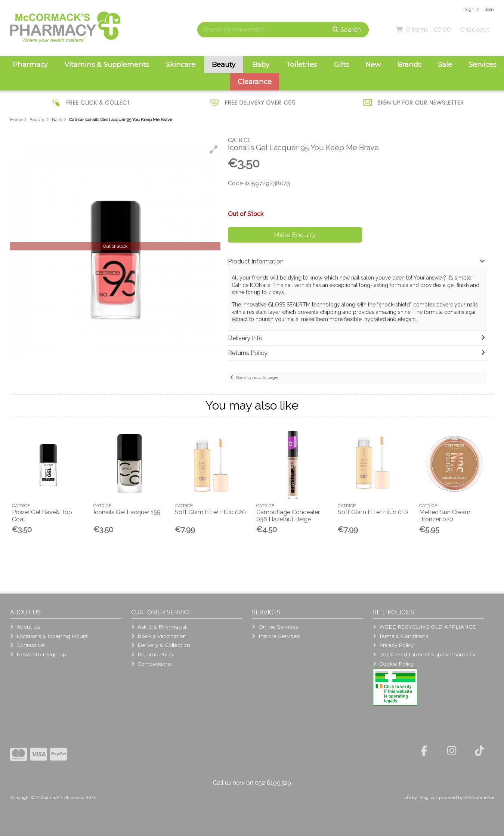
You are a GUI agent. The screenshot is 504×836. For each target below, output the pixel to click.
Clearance (255, 82)
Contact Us (27, 645)
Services (483, 64)
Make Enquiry (295, 235)
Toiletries (301, 64)
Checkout (475, 30)
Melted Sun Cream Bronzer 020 (445, 516)
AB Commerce (479, 798)
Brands (409, 64)
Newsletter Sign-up (38, 654)
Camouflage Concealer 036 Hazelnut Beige (288, 516)
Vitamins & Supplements (107, 64)
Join (489, 9)
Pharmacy (30, 64)
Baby (261, 64)
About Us (25, 627)
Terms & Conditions (401, 636)
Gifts (341, 64)
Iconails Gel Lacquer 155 (127, 512)
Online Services (275, 627)
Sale (445, 64)
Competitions (151, 664)
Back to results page (257, 377)
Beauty (224, 64)
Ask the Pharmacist (159, 627)
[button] (214, 149)
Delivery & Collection (161, 645)
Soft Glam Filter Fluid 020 (210, 512)
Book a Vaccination (159, 636)
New (373, 64)
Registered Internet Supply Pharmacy (424, 654)
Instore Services (276, 636)
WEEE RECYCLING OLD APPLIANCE (424, 627)
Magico (427, 798)
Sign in (472, 9)
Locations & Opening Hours (49, 636)
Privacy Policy (393, 645)
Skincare (181, 64)
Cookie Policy (393, 664)
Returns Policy (153, 654)
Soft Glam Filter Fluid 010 (373, 512)
